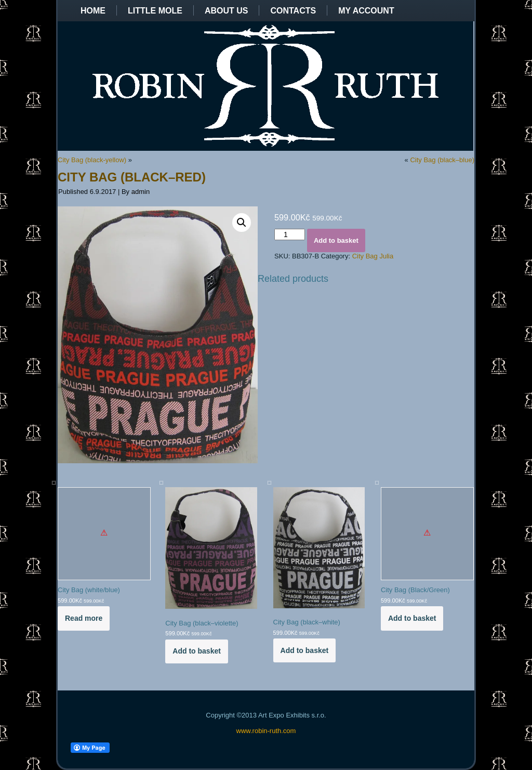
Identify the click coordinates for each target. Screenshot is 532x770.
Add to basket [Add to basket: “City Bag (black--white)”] (305, 650)
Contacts (293, 11)
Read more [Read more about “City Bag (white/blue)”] (84, 618)
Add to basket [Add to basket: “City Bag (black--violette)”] (197, 651)
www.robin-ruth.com (266, 731)
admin (141, 192)
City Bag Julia (373, 256)
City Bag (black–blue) (442, 160)
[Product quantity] (290, 234)
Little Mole (155, 11)
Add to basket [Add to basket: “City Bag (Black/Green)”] (412, 618)
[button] (242, 223)
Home (93, 11)
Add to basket (336, 240)
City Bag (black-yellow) (92, 160)
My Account (366, 11)
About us (227, 11)
